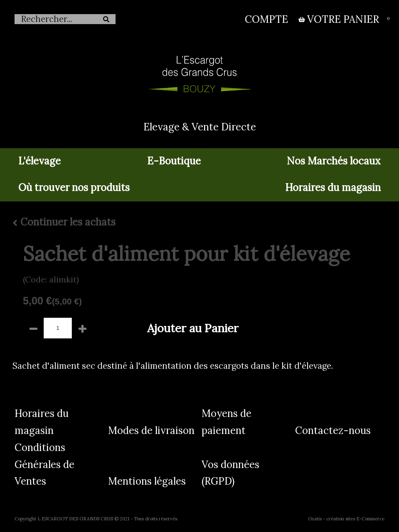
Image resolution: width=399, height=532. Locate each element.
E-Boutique (174, 161)
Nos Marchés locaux (334, 161)
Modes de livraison (151, 430)
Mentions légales (147, 481)
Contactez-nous (333, 430)
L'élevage (39, 161)
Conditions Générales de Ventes (44, 465)
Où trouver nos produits (74, 188)
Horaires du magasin (333, 188)
